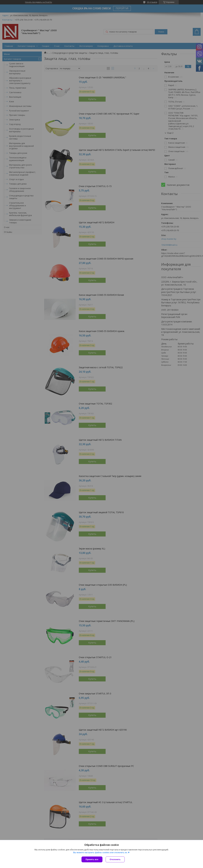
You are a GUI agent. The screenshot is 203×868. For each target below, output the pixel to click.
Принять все (92, 859)
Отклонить (115, 859)
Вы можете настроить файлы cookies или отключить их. (100, 852)
